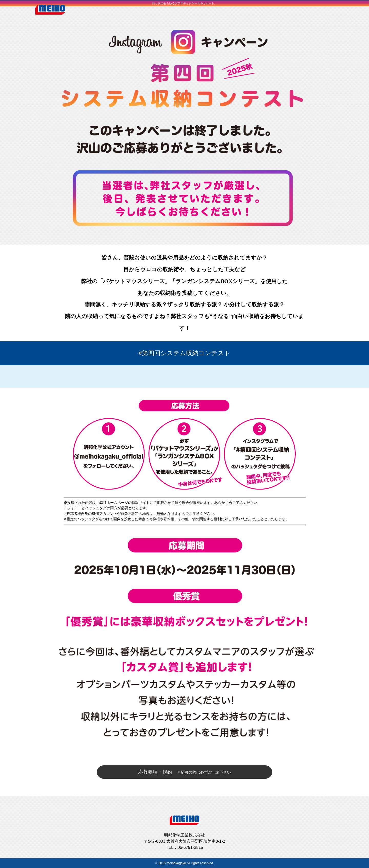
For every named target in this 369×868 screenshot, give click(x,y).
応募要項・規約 (184, 772)
